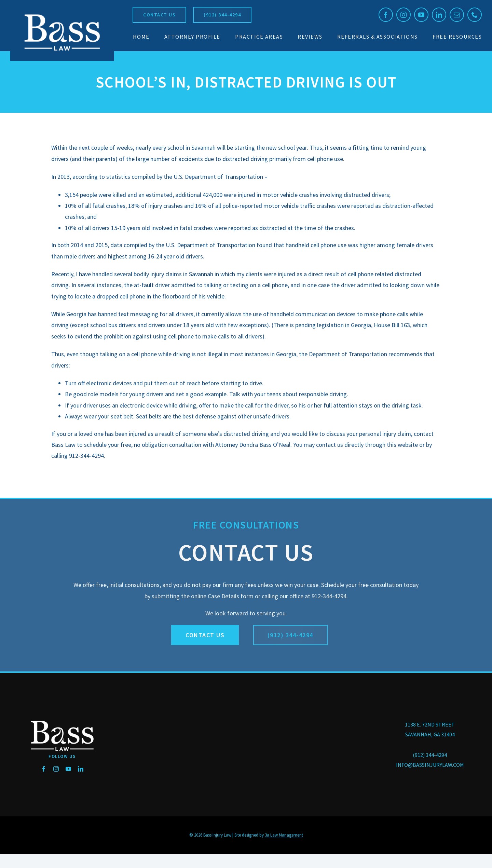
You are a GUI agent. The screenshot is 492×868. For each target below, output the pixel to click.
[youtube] (421, 15)
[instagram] (404, 15)
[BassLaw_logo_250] (62, 14)
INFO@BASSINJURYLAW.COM (430, 765)
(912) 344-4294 (430, 755)
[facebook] (386, 15)
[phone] (475, 15)
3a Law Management (284, 835)
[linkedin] (439, 15)
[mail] (457, 15)
